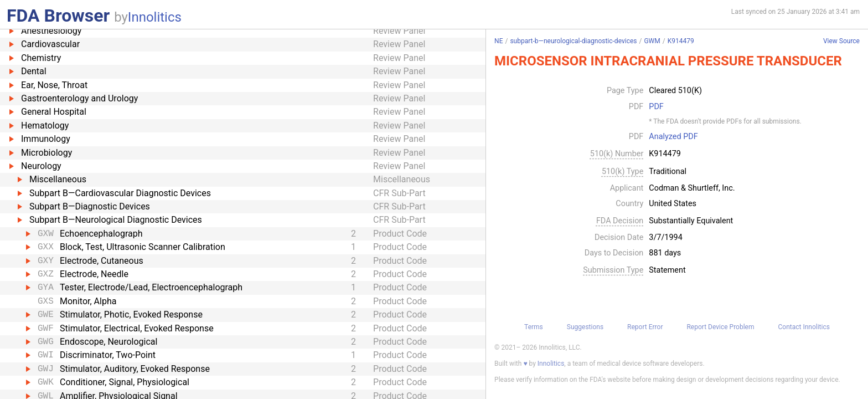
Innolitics (155, 17)
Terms (534, 327)
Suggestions (585, 327)
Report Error (645, 327)
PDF (656, 107)
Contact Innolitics (804, 327)
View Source (841, 41)
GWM (652, 41)
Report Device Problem (720, 327)
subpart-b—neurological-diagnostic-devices (573, 41)
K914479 (681, 41)
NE (498, 41)
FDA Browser (58, 16)
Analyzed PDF (673, 137)
